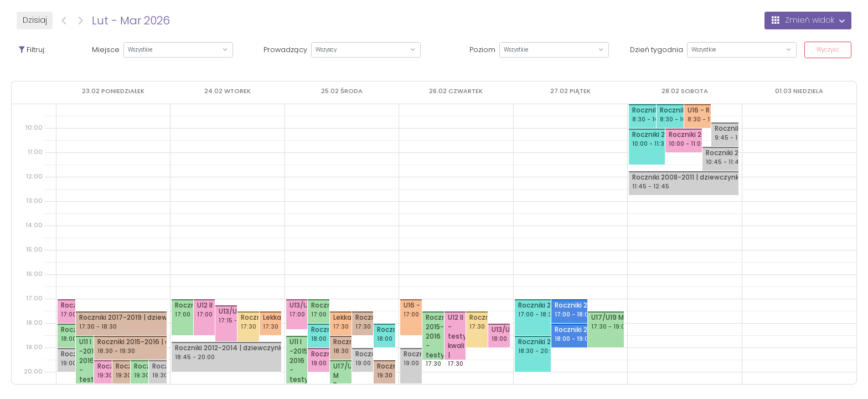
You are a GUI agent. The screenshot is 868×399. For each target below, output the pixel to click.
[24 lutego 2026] (228, 91)
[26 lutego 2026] (456, 91)
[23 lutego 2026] (113, 91)
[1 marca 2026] (799, 91)
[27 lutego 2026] (570, 91)
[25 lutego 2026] (342, 91)
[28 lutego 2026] (685, 91)
